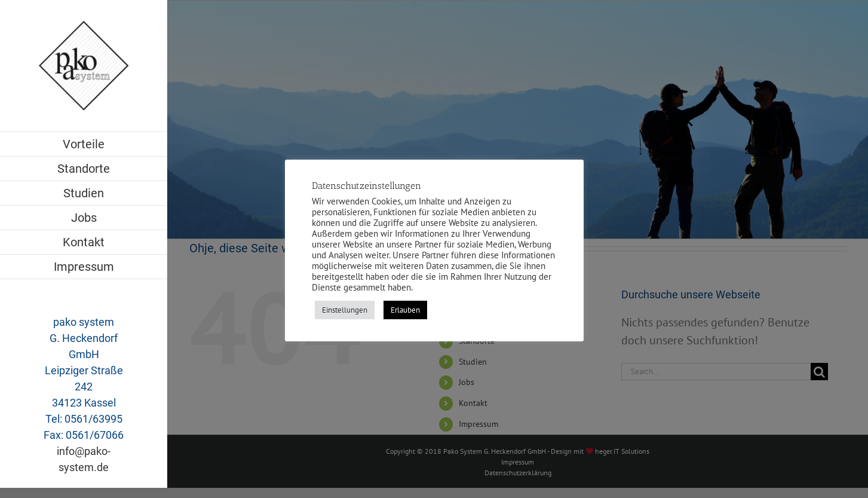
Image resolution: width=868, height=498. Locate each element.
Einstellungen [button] (345, 310)
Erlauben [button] (405, 310)
